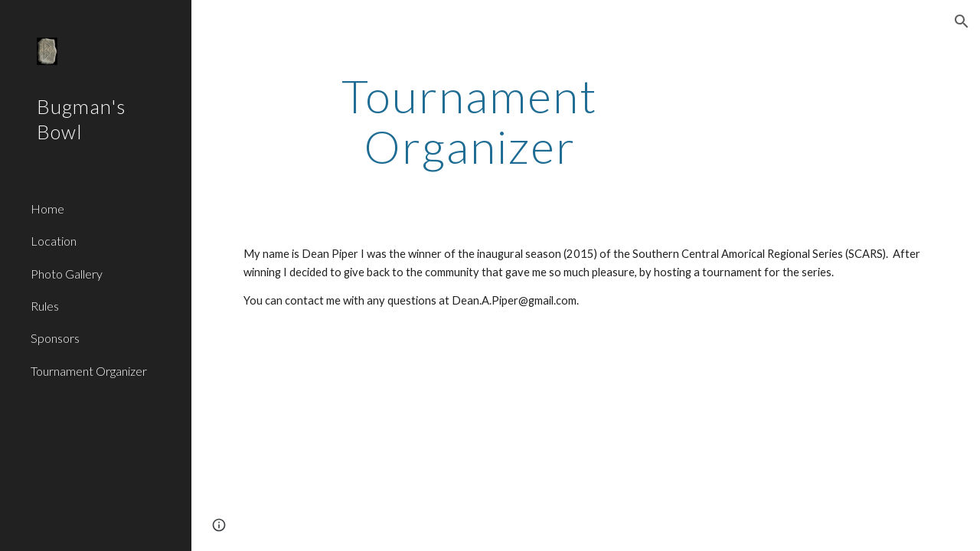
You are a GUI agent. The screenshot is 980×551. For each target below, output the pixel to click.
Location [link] (54, 241)
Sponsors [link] (55, 338)
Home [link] (47, 209)
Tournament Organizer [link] (89, 371)
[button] (962, 21)
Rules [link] (45, 306)
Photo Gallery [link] (67, 274)
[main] (470, 121)
